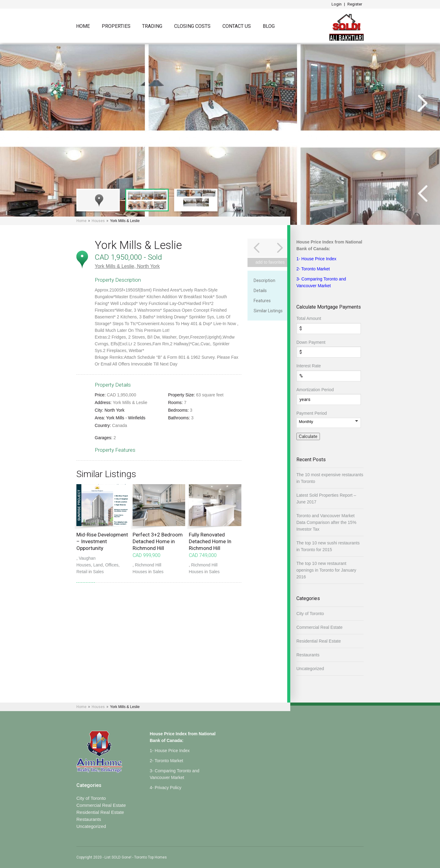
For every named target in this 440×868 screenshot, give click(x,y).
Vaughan (87, 558)
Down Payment (311, 342)
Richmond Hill (148, 565)
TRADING (152, 26)
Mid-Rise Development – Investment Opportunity (102, 541)
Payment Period (312, 413)
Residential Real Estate (319, 641)
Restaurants (308, 655)
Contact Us (237, 26)
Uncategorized (310, 669)
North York (148, 266)
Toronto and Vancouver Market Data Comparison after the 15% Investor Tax (326, 522)
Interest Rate (309, 366)
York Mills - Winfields (126, 418)
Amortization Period (315, 390)
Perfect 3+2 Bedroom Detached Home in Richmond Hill (158, 541)
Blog (269, 26)
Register (355, 4)
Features (262, 301)
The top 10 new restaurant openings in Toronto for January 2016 (326, 570)
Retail (82, 572)
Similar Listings (268, 311)
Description (264, 280)
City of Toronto (310, 614)
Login (337, 4)
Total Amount (309, 318)
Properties (116, 26)
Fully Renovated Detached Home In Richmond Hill (210, 541)
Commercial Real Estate (319, 627)
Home (83, 26)
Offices (112, 565)
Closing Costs (192, 26)
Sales (98, 572)
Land (98, 565)
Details (260, 291)
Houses (98, 221)
